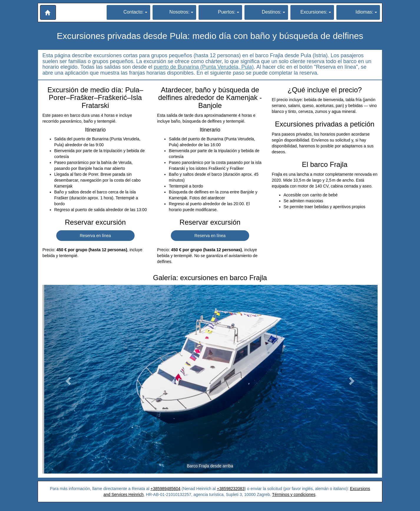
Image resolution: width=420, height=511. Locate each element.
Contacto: (135, 12)
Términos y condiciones (294, 494)
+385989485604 (166, 489)
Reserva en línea (95, 236)
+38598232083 (231, 489)
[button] (48, 12)
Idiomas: (366, 12)
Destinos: (273, 12)
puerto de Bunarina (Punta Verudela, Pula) (204, 67)
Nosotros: (181, 12)
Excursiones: (316, 12)
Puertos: (229, 12)
